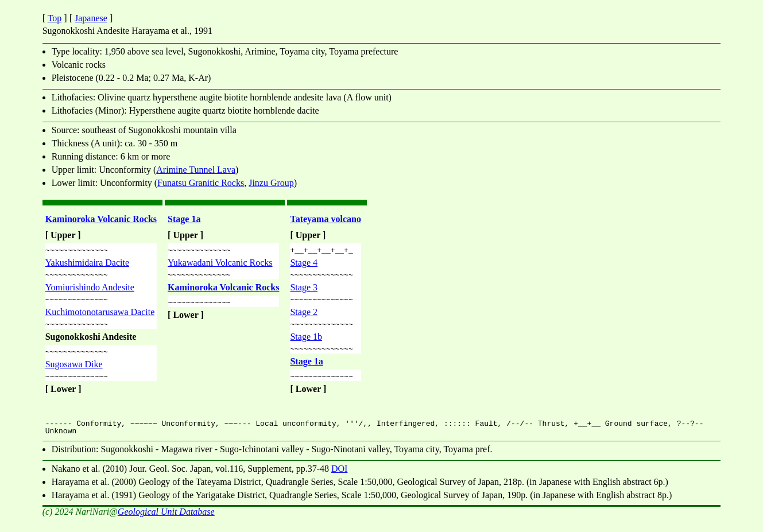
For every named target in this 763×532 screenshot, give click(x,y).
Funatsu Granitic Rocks (201, 183)
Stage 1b (306, 343)
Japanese (91, 18)
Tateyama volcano (325, 219)
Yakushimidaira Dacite (87, 264)
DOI (339, 479)
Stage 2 (304, 317)
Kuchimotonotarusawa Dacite (100, 317)
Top (55, 18)
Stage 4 (304, 264)
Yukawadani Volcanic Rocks (220, 264)
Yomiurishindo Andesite (90, 291)
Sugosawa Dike (74, 373)
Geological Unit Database (166, 522)
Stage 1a (184, 219)
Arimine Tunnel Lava (196, 170)
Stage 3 (304, 291)
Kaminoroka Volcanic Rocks (101, 219)
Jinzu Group (271, 183)
